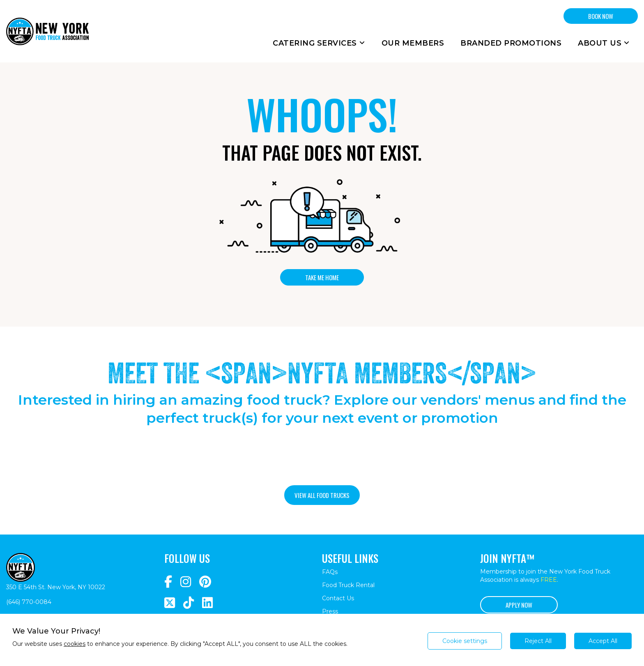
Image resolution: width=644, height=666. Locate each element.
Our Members (413, 43)
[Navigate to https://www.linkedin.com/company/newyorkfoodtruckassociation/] (207, 603)
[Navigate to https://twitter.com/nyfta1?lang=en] (170, 603)
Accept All (603, 641)
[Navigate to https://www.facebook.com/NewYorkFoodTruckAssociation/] (168, 582)
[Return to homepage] (47, 31)
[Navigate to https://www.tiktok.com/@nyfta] (189, 603)
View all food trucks (322, 495)
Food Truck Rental (348, 585)
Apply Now (519, 605)
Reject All (538, 641)
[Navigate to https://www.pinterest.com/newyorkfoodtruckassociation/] (205, 582)
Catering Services (319, 43)
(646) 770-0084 (29, 602)
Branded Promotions (511, 43)
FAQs (330, 572)
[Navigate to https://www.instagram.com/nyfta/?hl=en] (186, 582)
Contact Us (338, 598)
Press (330, 611)
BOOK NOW (601, 16)
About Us (604, 43)
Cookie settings (465, 641)
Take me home (322, 277)
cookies (75, 644)
